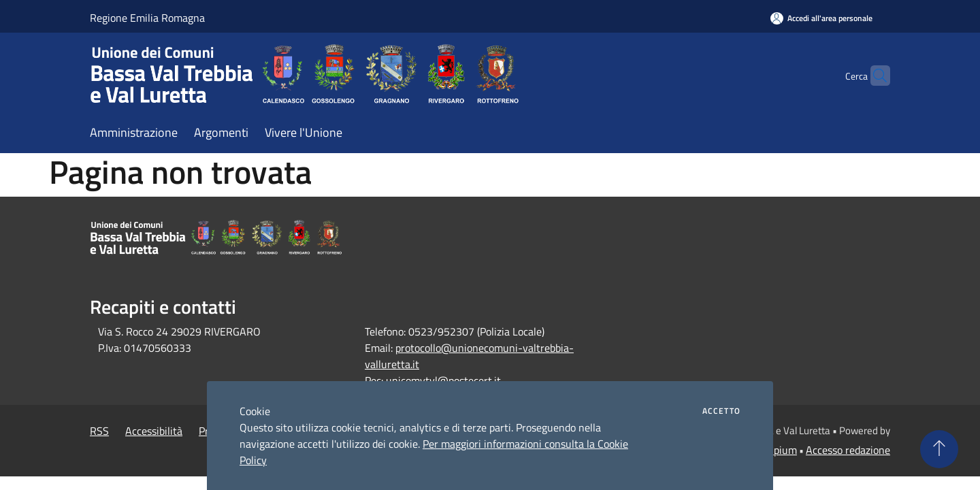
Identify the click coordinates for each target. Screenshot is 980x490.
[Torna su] (939, 449)
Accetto (721, 411)
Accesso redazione (848, 450)
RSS (99, 431)
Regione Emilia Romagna (147, 18)
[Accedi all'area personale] (821, 18)
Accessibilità (154, 431)
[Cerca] (874, 76)
